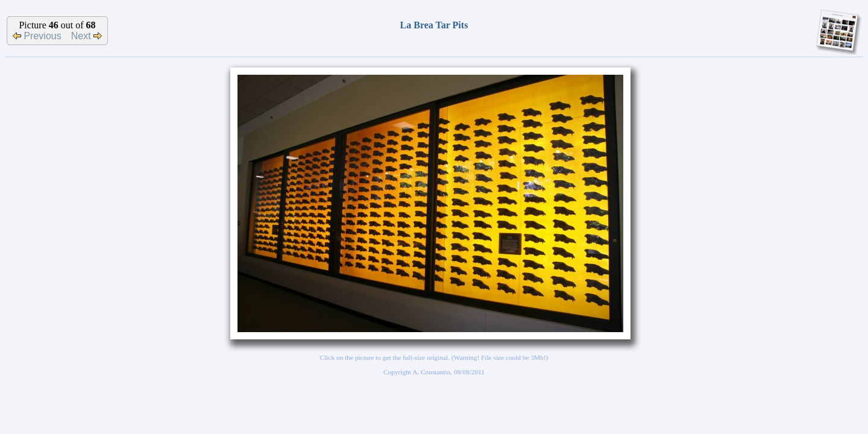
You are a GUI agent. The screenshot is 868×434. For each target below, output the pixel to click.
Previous (37, 36)
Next (86, 36)
